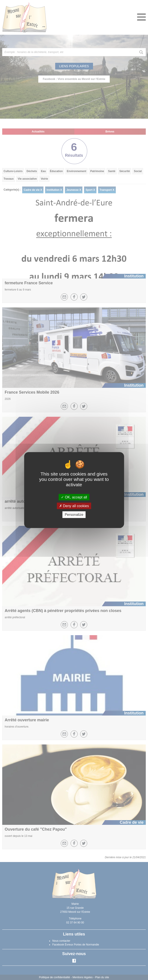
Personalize (74, 515)
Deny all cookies (74, 506)
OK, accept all (74, 497)
